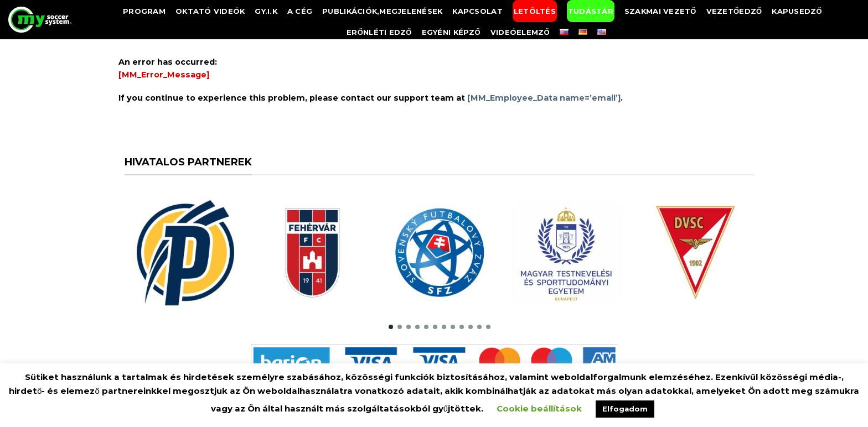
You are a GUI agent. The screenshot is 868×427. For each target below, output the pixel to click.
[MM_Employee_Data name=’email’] (544, 98)
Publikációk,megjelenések (382, 11)
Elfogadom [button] (625, 409)
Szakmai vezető (660, 11)
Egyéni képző (451, 32)
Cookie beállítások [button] (539, 408)
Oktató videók (210, 11)
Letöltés (535, 11)
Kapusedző (797, 11)
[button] (391, 327)
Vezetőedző (734, 11)
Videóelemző (520, 32)
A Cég (300, 11)
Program (144, 11)
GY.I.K (266, 11)
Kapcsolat (477, 11)
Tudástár (591, 11)
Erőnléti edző (379, 32)
